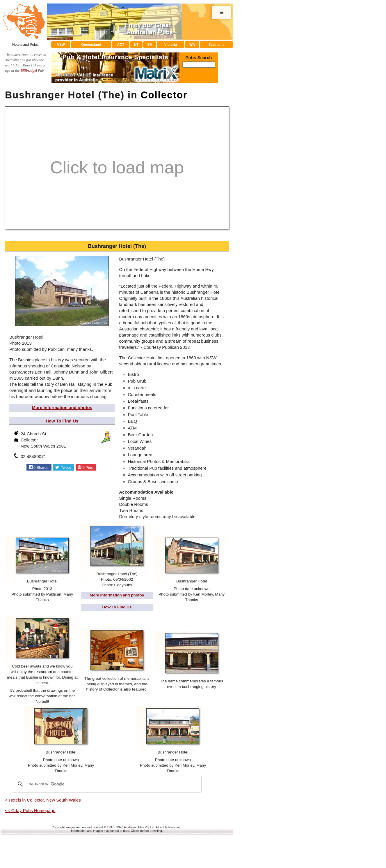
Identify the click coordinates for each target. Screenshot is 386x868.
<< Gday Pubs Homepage (30, 810)
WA (192, 45)
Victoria (171, 45)
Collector (164, 95)
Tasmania (216, 45)
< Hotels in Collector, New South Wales (43, 800)
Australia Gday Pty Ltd (139, 827)
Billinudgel (29, 71)
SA (150, 45)
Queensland (91, 45)
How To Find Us (62, 421)
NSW (61, 45)
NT (136, 45)
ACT (121, 45)
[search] (106, 784)
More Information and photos (62, 407)
